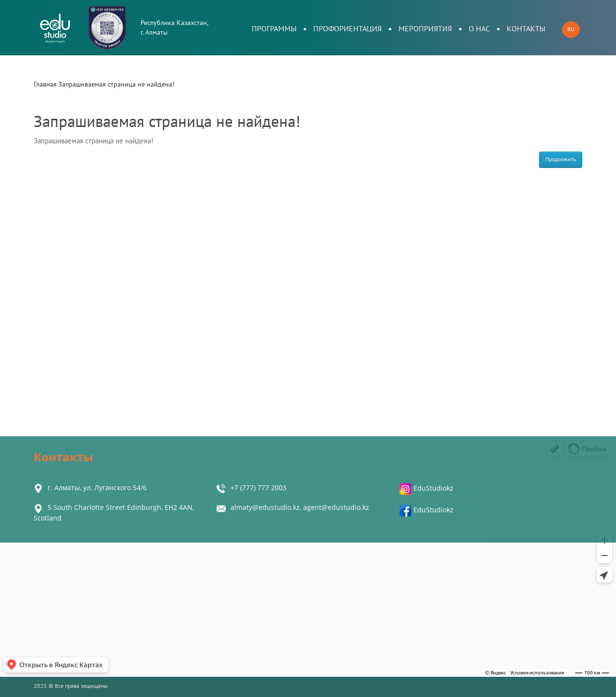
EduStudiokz (426, 488)
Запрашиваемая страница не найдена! (116, 84)
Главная (45, 84)
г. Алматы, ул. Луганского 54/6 (97, 488)
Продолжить (561, 159)
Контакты (526, 29)
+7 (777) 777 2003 (258, 488)
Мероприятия (425, 29)
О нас (479, 29)
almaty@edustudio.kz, (267, 507)
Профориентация (347, 29)
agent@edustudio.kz (336, 507)
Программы (274, 29)
